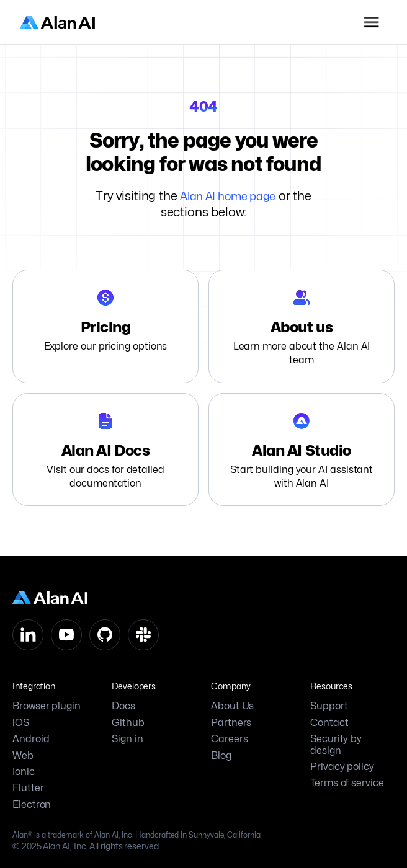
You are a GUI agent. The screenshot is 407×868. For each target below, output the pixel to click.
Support (329, 706)
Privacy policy (342, 767)
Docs (123, 706)
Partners (231, 723)
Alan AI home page (228, 196)
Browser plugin (47, 706)
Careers (229, 739)
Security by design (336, 745)
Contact (329, 723)
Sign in (127, 739)
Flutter (28, 788)
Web (23, 756)
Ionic (24, 772)
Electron (32, 805)
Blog (221, 756)
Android (31, 739)
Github (128, 723)
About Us (232, 706)
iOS (21, 723)
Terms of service (347, 783)
